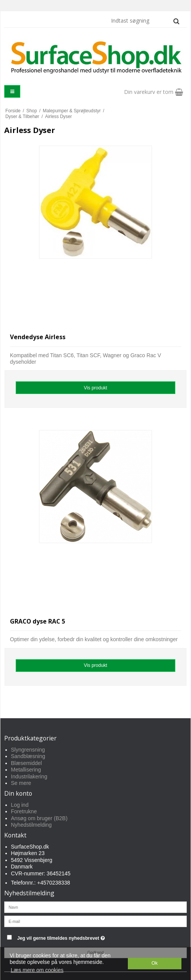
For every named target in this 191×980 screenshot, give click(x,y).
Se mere (21, 783)
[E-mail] (95, 921)
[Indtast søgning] (145, 21)
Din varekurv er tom (153, 92)
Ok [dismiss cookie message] (155, 963)
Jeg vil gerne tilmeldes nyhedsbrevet (80, 937)
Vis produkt (95, 388)
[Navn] (95, 906)
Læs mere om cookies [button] (37, 970)
